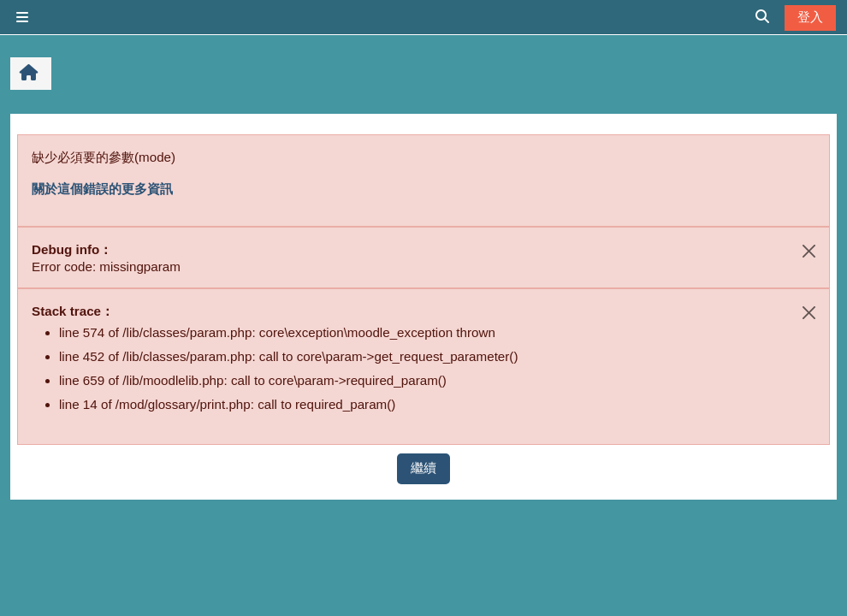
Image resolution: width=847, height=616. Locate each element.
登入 (810, 17)
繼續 (423, 468)
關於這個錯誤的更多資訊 (102, 189)
